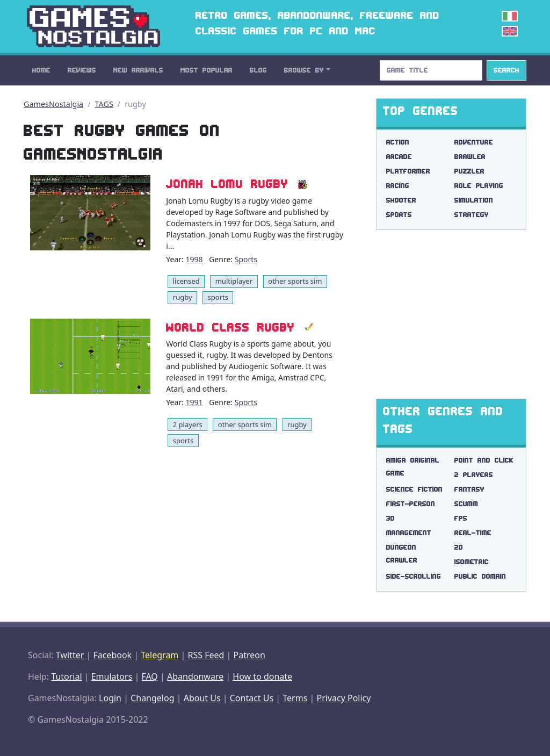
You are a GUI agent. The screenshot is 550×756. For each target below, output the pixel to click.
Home (41, 70)
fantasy (469, 489)
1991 (194, 402)
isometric (472, 562)
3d (390, 518)
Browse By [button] (304, 70)
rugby (183, 297)
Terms (295, 698)
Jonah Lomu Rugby (227, 184)
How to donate (262, 676)
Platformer (408, 171)
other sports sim (295, 281)
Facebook (112, 655)
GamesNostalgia (53, 104)
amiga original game (413, 467)
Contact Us (252, 698)
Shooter (401, 200)
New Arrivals (138, 70)
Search (506, 70)
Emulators (112, 676)
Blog (258, 70)
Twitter (70, 655)
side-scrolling (414, 576)
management (409, 533)
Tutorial (66, 676)
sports (218, 297)
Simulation (474, 200)
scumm (466, 504)
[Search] (431, 70)
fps (461, 518)
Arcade (399, 157)
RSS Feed (206, 655)
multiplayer (234, 281)
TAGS (104, 104)
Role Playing (479, 186)
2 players (188, 424)
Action (398, 142)
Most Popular (207, 70)
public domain (480, 576)
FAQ (149, 676)
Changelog (152, 698)
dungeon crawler (402, 554)
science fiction (414, 489)
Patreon (249, 655)
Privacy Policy (343, 698)
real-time (473, 533)
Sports (246, 259)
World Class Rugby (230, 327)
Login (110, 698)
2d (459, 547)
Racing (398, 186)
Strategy (472, 215)
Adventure (474, 142)
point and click (484, 460)
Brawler (470, 157)
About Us (202, 698)
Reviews (82, 70)
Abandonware (195, 676)
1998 (194, 259)
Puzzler (469, 171)
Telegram (160, 655)
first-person (411, 504)
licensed (186, 281)
